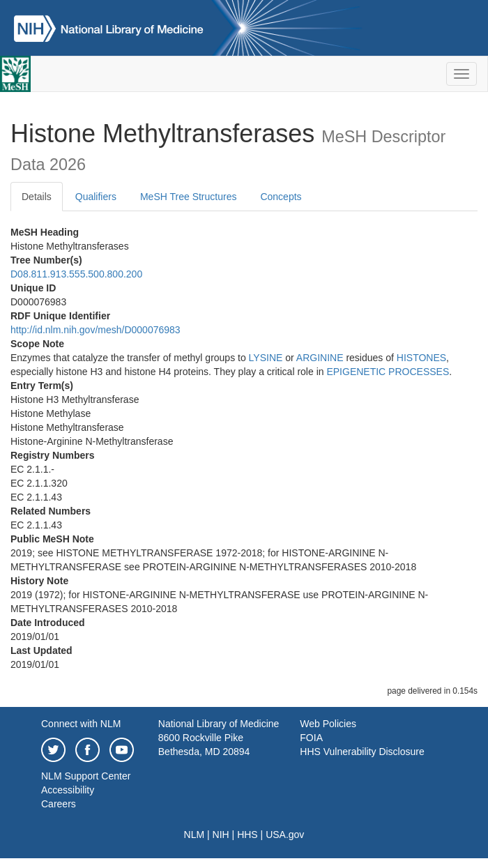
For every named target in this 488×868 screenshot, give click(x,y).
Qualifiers (96, 197)
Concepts (281, 197)
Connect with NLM (81, 724)
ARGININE (320, 358)
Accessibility (68, 790)
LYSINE (266, 358)
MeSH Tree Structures (189, 197)
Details (37, 197)
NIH (221, 835)
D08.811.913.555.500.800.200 (76, 274)
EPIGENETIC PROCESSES (388, 372)
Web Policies (328, 724)
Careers (59, 804)
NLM (195, 835)
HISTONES (421, 358)
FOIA (311, 738)
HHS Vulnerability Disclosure (362, 752)
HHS (247, 835)
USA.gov (285, 835)
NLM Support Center (86, 776)
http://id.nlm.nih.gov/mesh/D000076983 (96, 330)
